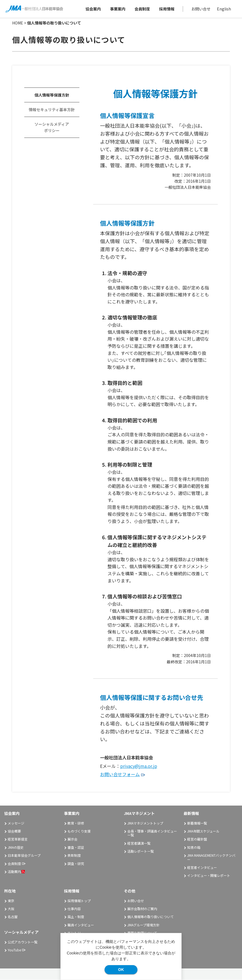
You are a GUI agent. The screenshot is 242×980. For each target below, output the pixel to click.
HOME (18, 23)
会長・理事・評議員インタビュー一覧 (152, 833)
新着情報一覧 (197, 823)
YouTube (14, 950)
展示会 (72, 839)
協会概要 (14, 831)
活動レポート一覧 (141, 851)
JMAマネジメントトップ (145, 823)
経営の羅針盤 (197, 839)
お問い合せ (201, 9)
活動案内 (16, 871)
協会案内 (93, 9)
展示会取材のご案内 (142, 909)
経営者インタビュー (202, 867)
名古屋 (13, 917)
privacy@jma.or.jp (139, 766)
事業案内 (118, 9)
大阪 (11, 909)
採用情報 (167, 9)
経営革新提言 (18, 839)
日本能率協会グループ (24, 856)
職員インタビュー (81, 925)
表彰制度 (74, 856)
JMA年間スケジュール (203, 831)
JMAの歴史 (16, 847)
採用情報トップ (79, 901)
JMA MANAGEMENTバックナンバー (211, 857)
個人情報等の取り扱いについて (150, 917)
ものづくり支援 (79, 831)
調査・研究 (76, 863)
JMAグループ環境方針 (143, 925)
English (224, 9)
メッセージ (16, 823)
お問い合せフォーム (120, 774)
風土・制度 (76, 917)
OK (121, 970)
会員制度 (142, 9)
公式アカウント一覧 (23, 942)
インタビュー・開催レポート (209, 876)
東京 (11, 901)
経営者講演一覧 (139, 843)
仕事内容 (74, 909)
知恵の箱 (194, 847)
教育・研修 (76, 823)
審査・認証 (76, 847)
